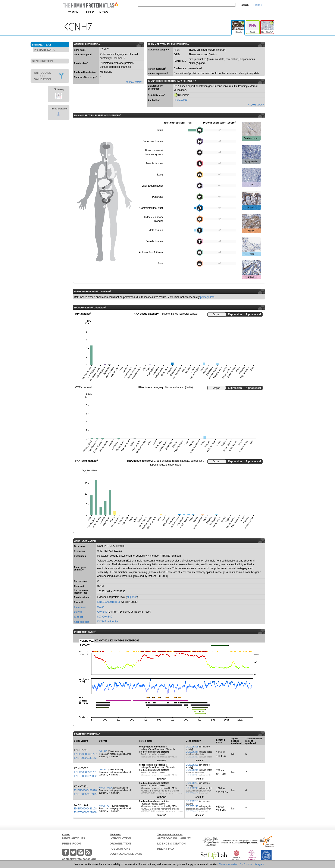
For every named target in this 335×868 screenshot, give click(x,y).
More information (229, 864)
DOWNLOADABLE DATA (126, 854)
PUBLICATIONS (120, 849)
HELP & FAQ (166, 849)
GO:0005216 (192, 747)
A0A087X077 (105, 806)
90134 (101, 607)
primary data (207, 297)
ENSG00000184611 (109, 602)
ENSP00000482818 (85, 790)
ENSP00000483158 (85, 809)
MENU (74, 12)
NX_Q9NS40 (105, 617)
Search (245, 5)
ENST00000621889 (85, 812)
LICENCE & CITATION (171, 844)
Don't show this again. (252, 864)
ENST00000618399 (85, 794)
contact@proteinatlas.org (79, 859)
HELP (90, 12)
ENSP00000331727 (85, 754)
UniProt (78, 612)
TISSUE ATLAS (42, 45)
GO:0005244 (192, 752)
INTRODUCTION (120, 838)
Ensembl (79, 602)
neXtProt (79, 617)
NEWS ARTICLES (74, 838)
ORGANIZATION (120, 844)
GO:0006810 (192, 793)
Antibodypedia (82, 622)
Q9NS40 (102, 612)
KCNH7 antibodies (108, 622)
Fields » (258, 5)
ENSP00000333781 (85, 772)
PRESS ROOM (72, 844)
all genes (132, 597)
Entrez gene (80, 607)
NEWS (104, 12)
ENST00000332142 (85, 758)
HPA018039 (181, 100)
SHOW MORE (134, 82)
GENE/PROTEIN (42, 61)
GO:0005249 (192, 757)
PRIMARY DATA (44, 50)
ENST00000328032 (85, 776)
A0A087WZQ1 (106, 788)
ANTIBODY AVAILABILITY (174, 838)
